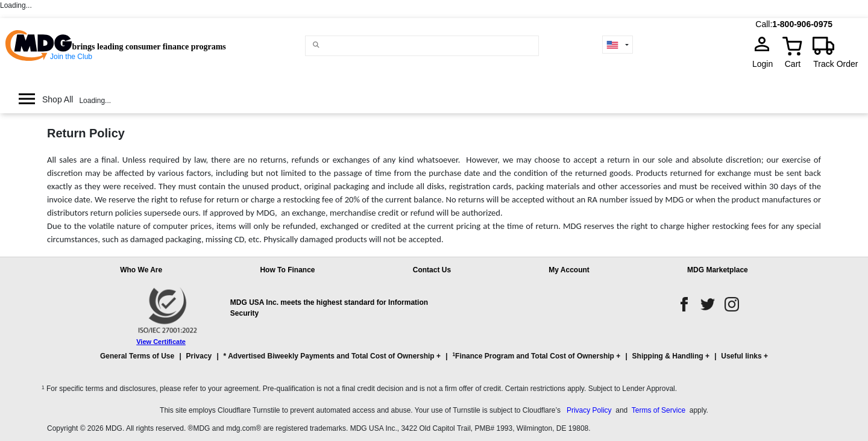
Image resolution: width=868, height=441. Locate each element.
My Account (569, 270)
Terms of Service (659, 410)
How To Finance (287, 270)
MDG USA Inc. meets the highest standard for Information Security (329, 308)
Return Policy (86, 133)
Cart (793, 64)
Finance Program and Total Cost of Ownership (533, 356)
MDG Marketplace (718, 270)
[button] (434, 361)
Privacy (199, 356)
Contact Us (432, 270)
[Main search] (316, 45)
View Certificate (161, 342)
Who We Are (141, 270)
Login (766, 64)
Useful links (741, 356)
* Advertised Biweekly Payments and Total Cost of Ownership (329, 356)
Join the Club (71, 57)
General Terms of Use (137, 356)
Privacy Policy (589, 410)
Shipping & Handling (668, 356)
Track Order (835, 64)
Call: (764, 24)
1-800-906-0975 (802, 24)
